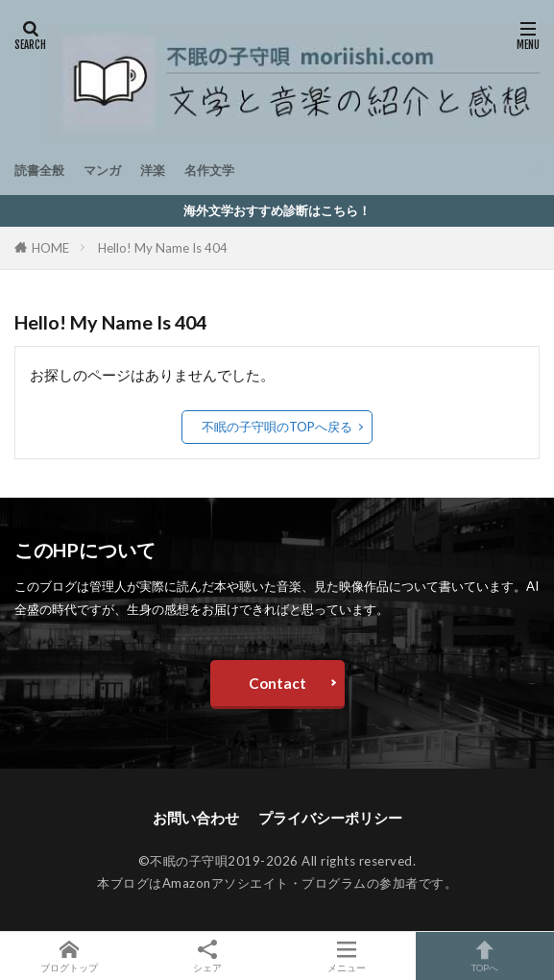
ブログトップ (69, 956)
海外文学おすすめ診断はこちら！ (277, 210)
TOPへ (485, 956)
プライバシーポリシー (330, 818)
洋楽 (153, 170)
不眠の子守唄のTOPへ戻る (277, 427)
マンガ (102, 170)
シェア (207, 956)
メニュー (347, 956)
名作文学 (209, 170)
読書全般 (39, 170)
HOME (50, 248)
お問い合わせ (196, 818)
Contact (277, 683)
